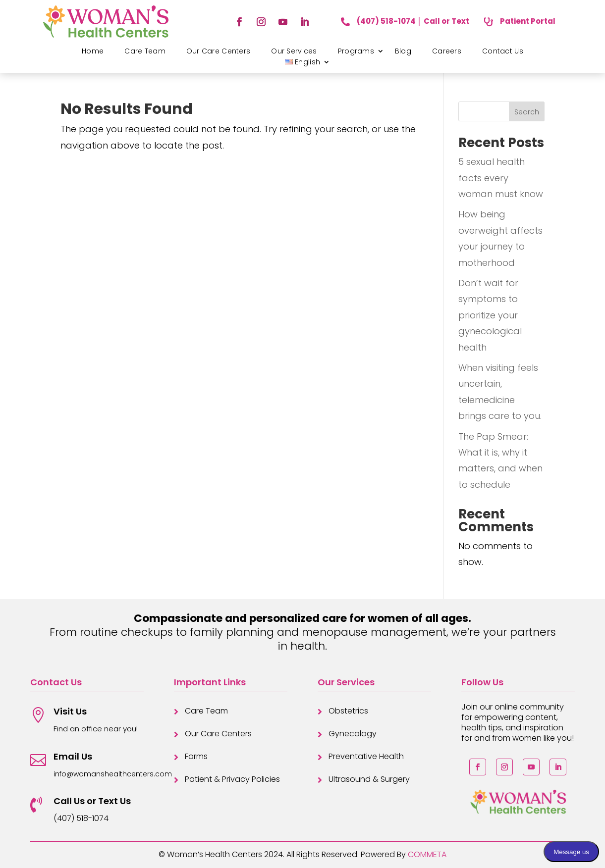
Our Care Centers (218, 51)
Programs (356, 51)
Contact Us (503, 51)
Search (527, 112)
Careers (447, 51)
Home (93, 51)
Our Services (294, 51)
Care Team (145, 51)
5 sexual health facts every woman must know (501, 178)
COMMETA (427, 854)
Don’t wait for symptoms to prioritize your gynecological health (490, 315)
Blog (403, 51)
